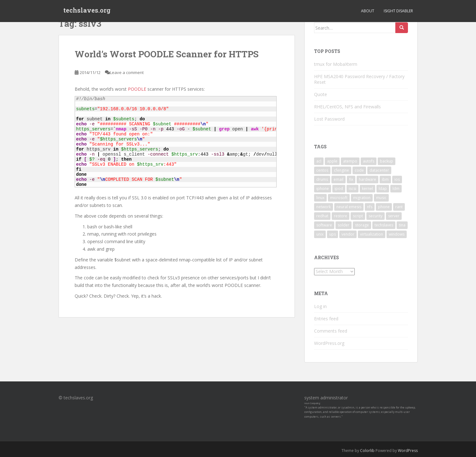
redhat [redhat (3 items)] (322, 216)
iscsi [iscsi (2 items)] (353, 189)
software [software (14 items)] (324, 225)
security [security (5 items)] (376, 216)
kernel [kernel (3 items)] (367, 189)
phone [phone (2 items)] (384, 207)
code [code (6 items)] (359, 170)
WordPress (408, 451)
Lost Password (329, 119)
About (368, 11)
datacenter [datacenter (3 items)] (379, 170)
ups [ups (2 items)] (333, 234)
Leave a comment (127, 72)
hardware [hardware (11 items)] (367, 179)
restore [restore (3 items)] (341, 216)
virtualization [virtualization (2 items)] (372, 234)
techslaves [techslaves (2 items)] (384, 225)
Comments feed (331, 331)
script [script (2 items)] (358, 216)
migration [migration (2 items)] (362, 198)
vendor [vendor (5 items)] (348, 234)
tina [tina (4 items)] (402, 225)
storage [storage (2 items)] (362, 225)
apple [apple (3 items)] (332, 161)
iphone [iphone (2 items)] (323, 189)
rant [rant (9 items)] (399, 207)
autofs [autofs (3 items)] (369, 161)
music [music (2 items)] (381, 198)
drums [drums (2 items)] (322, 179)
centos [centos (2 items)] (322, 170)
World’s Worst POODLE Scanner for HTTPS (167, 54)
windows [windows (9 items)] (397, 234)
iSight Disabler (398, 11)
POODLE (138, 89)
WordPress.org (329, 343)
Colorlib (367, 451)
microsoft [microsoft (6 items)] (339, 198)
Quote (321, 94)
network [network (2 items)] (324, 207)
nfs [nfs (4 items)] (370, 207)
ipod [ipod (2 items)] (339, 189)
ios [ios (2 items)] (397, 179)
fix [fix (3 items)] (351, 179)
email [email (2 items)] (338, 179)
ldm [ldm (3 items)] (396, 189)
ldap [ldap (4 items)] (383, 189)
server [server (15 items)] (394, 216)
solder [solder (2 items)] (344, 225)
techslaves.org (87, 11)
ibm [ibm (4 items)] (385, 179)
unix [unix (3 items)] (320, 234)
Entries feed (326, 319)
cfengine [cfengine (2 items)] (341, 170)
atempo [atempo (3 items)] (350, 161)
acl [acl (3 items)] (319, 161)
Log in (320, 306)
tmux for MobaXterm (336, 64)
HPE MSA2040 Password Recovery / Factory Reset (359, 79)
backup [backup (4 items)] (387, 161)
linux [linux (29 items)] (320, 198)
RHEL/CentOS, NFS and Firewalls (347, 107)
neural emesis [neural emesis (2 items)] (349, 207)
